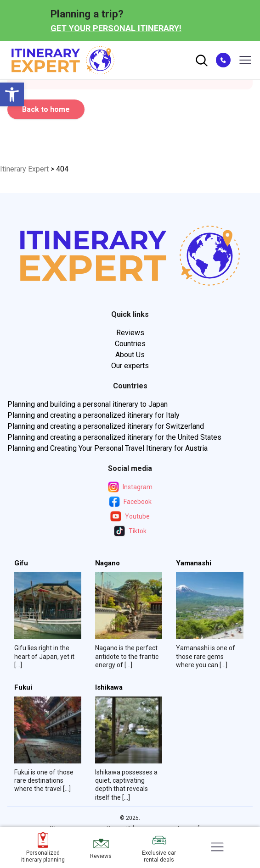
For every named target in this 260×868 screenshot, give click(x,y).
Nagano (107, 563)
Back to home (46, 109)
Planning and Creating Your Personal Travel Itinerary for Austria (107, 448)
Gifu (21, 563)
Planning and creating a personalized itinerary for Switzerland (106, 426)
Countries (130, 344)
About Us (130, 355)
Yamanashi (194, 563)
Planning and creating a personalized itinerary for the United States (114, 437)
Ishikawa (109, 688)
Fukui (23, 688)
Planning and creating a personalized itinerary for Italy (93, 415)
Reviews (130, 333)
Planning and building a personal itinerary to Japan (88, 404)
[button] (12, 94)
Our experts (130, 366)
